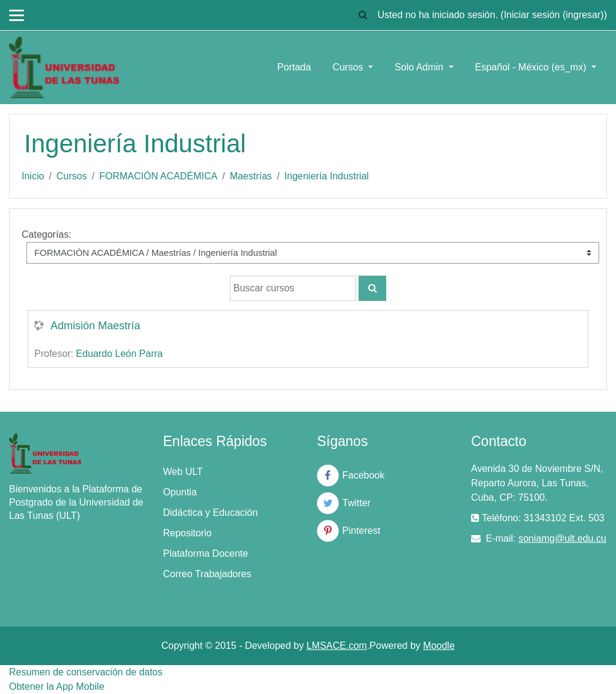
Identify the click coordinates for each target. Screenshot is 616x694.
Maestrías (251, 176)
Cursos (349, 67)
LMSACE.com (336, 646)
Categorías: (47, 234)
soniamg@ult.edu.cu (562, 538)
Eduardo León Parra (119, 354)
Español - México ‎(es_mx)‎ (532, 67)
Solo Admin (420, 67)
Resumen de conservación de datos (86, 672)
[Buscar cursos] (293, 288)
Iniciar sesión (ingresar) (553, 15)
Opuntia (180, 492)
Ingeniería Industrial (327, 176)
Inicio (33, 176)
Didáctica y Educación (210, 513)
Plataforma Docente (205, 553)
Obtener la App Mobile (57, 686)
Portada (294, 67)
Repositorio (187, 533)
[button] (363, 15)
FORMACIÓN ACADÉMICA (158, 176)
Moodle (439, 646)
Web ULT (183, 472)
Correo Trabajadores (207, 574)
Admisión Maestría (95, 326)
